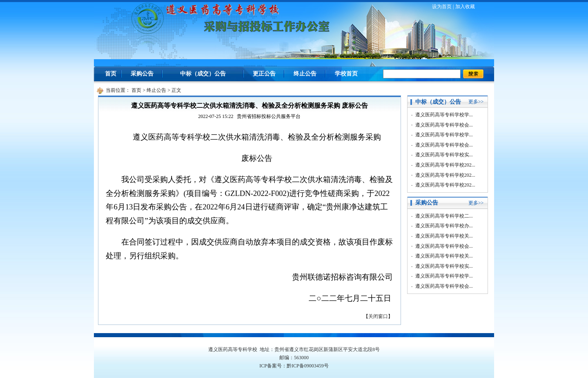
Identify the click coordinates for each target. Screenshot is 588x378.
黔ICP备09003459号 (308, 366)
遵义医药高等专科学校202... (445, 165)
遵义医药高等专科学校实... (444, 155)
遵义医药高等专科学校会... (444, 125)
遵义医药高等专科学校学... (444, 115)
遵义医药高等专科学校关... (444, 236)
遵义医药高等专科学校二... (444, 216)
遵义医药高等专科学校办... (444, 226)
